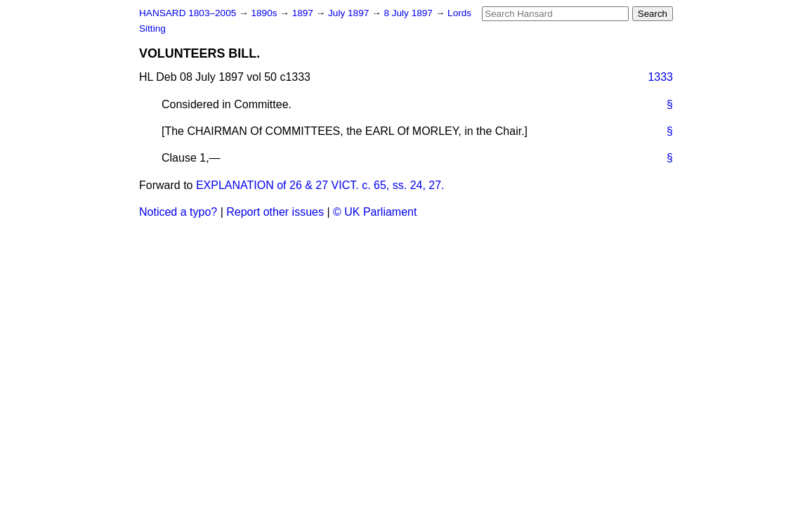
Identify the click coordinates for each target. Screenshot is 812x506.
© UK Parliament (375, 212)
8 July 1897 (409, 13)
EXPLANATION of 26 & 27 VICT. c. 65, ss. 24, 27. (320, 185)
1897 (304, 13)
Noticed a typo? (178, 212)
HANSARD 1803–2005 (188, 13)
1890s (265, 13)
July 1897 (350, 13)
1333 (660, 77)
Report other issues (275, 212)
